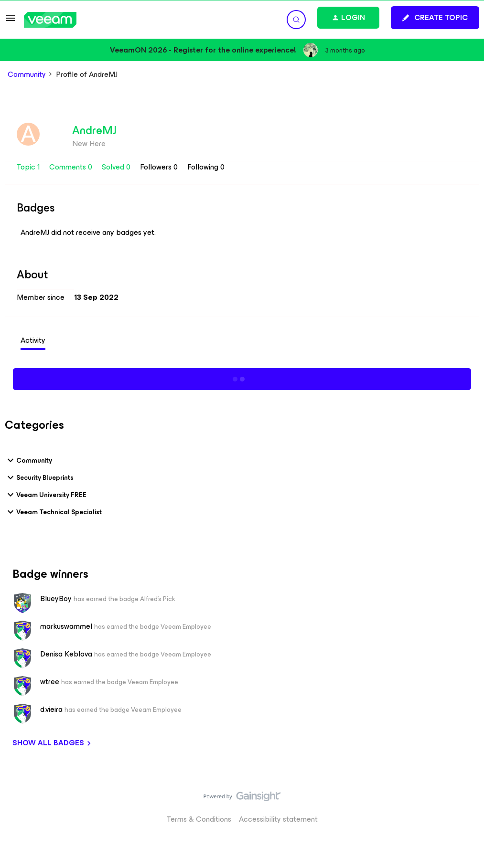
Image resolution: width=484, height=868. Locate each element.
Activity (33, 340)
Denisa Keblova (66, 654)
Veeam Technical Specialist (53, 512)
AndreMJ (94, 130)
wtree (50, 682)
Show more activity (242, 378)
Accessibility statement (278, 819)
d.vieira (51, 709)
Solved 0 (117, 167)
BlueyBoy (56, 599)
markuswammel (66, 626)
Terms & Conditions (199, 819)
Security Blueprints (39, 477)
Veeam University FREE (46, 495)
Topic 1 (29, 167)
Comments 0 (72, 167)
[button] (11, 21)
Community (27, 74)
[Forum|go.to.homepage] (50, 20)
